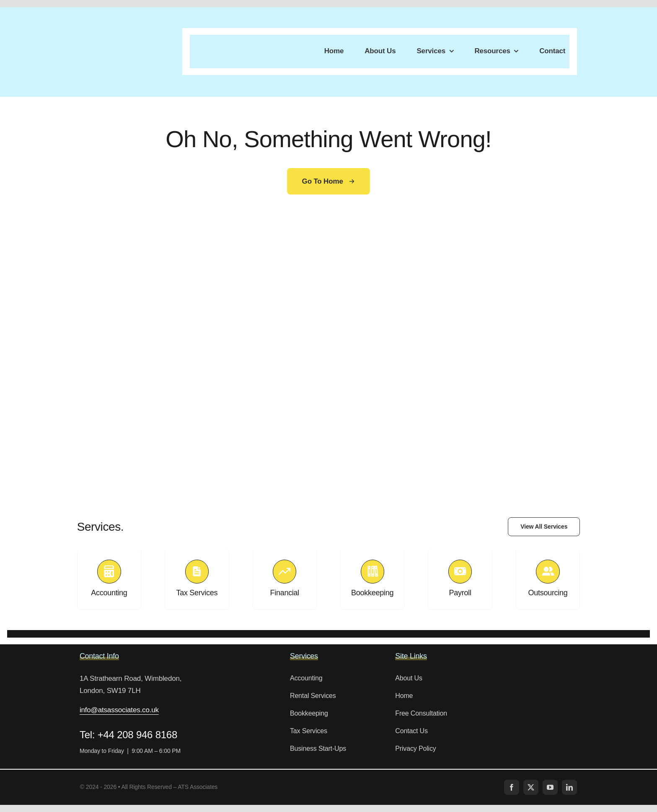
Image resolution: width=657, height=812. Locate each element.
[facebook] (512, 787)
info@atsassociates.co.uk (119, 710)
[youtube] (550, 787)
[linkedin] (569, 787)
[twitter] (531, 787)
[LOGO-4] (115, 44)
